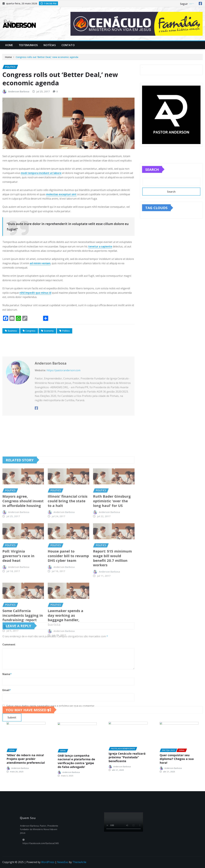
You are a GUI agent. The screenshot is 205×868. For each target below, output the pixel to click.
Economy (49, 331)
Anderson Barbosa (19, 91)
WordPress (48, 862)
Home (9, 45)
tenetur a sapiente (100, 246)
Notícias (50, 45)
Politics (66, 331)
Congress (30, 331)
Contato (68, 45)
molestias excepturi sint (61, 194)
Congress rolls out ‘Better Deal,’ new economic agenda (47, 57)
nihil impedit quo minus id (35, 293)
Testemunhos (28, 45)
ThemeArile (79, 862)
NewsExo (63, 862)
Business (12, 331)
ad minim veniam (40, 263)
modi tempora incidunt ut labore (41, 173)
